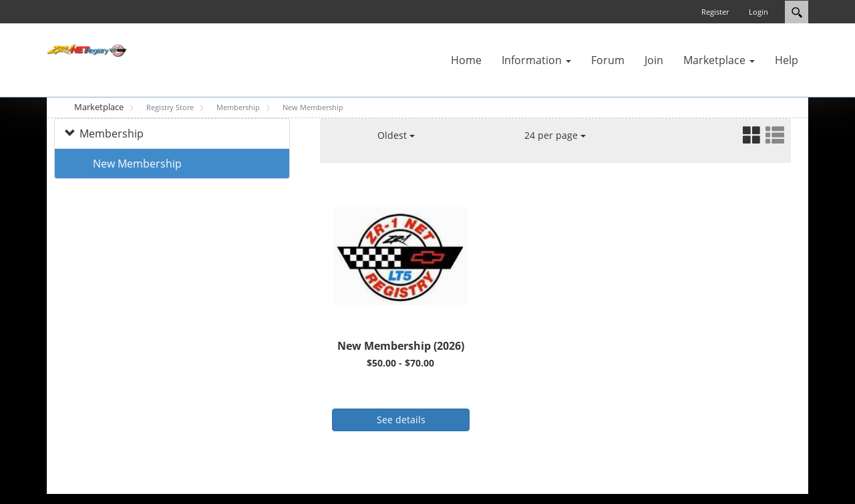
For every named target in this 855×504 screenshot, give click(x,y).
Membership (112, 134)
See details (401, 420)
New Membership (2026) (401, 346)
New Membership (137, 164)
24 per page (555, 135)
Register (715, 12)
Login (758, 12)
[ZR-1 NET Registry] (87, 49)
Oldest (396, 135)
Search (797, 12)
